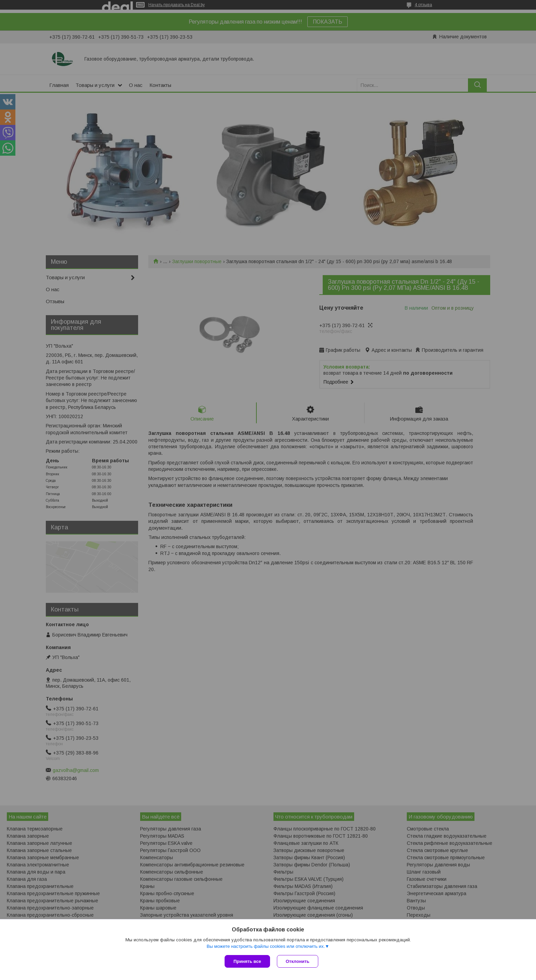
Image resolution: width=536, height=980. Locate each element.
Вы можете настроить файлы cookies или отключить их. (266, 946)
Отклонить (298, 961)
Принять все (247, 961)
